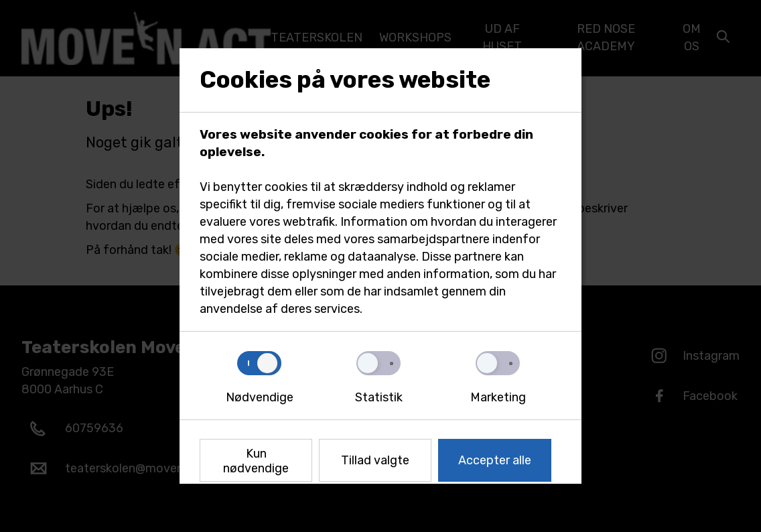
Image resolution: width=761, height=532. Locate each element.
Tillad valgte (375, 460)
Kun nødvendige (256, 461)
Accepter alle (495, 460)
